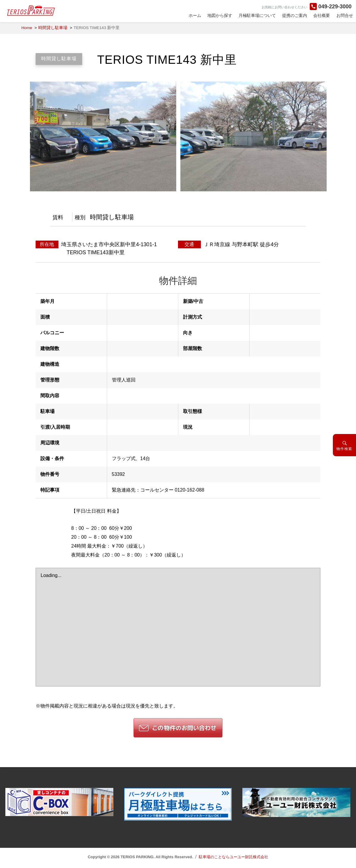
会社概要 (322, 15)
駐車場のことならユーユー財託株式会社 (233, 857)
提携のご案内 (295, 15)
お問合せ (345, 15)
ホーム (195, 15)
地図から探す (220, 15)
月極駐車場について (257, 15)
